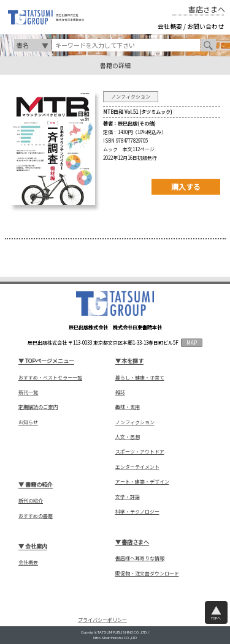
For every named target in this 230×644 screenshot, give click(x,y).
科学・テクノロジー (137, 512)
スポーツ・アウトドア (140, 452)
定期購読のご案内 (38, 407)
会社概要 (170, 26)
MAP (192, 343)
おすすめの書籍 (36, 516)
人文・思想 (128, 437)
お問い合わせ (205, 26)
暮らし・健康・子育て (140, 378)
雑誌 (120, 392)
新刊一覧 (28, 392)
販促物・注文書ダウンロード (147, 574)
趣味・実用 (128, 407)
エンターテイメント (137, 467)
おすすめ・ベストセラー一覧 (50, 378)
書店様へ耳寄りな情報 (140, 558)
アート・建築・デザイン (142, 482)
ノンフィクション (135, 422)
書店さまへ (207, 9)
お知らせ (28, 422)
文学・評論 (128, 497)
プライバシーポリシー (102, 620)
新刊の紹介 (31, 501)
